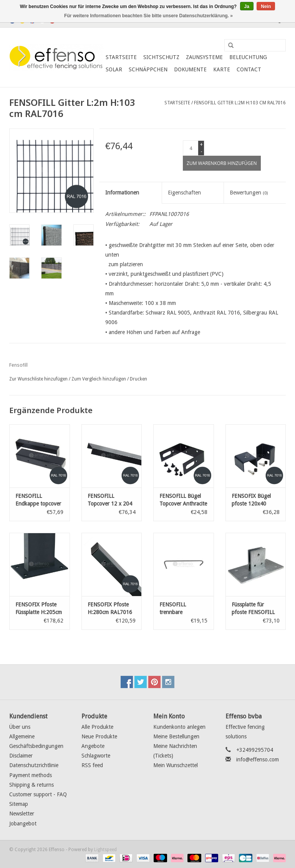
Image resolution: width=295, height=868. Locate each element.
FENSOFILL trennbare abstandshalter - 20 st (182, 609)
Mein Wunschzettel (176, 765)
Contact (249, 69)
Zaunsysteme (204, 57)
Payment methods (31, 775)
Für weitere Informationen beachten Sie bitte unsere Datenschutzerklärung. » (148, 16)
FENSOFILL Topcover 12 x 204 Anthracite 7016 (110, 500)
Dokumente (190, 69)
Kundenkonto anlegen (179, 727)
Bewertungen (249, 193)
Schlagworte (96, 756)
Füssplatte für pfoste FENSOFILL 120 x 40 (253, 609)
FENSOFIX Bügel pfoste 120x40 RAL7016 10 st (251, 500)
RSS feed (92, 765)
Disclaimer (21, 756)
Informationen (122, 193)
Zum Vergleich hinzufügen (99, 379)
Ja (247, 7)
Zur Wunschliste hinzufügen (38, 379)
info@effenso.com (258, 759)
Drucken (138, 379)
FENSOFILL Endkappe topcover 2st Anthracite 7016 (39, 500)
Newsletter (22, 814)
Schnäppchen (148, 69)
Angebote (93, 746)
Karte (222, 69)
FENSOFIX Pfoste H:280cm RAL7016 (110, 608)
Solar (114, 69)
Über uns (20, 727)
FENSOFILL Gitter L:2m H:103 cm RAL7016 (240, 103)
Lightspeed (105, 850)
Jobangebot (23, 824)
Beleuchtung (248, 57)
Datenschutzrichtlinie (34, 765)
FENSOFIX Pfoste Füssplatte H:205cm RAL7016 (39, 609)
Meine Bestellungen (176, 736)
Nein (266, 7)
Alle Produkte (97, 727)
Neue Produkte (99, 736)
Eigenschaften (184, 193)
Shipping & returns (31, 785)
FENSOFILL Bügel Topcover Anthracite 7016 (183, 500)
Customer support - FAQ (38, 794)
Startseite (121, 57)
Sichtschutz (161, 57)
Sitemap (19, 804)
